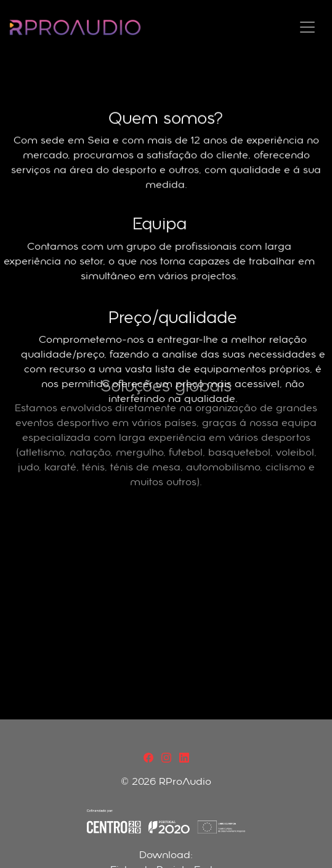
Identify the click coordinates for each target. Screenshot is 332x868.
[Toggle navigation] (307, 27)
